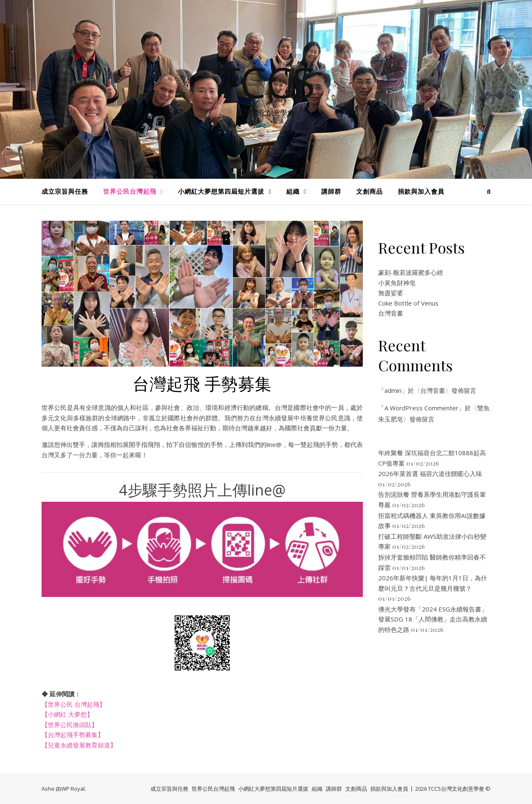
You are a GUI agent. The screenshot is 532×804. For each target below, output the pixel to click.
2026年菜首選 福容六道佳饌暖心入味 (430, 474)
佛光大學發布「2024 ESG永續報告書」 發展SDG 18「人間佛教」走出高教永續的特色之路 (433, 619)
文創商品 (369, 191)
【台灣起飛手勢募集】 (73, 735)
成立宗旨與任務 (65, 191)
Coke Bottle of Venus (408, 303)
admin (393, 390)
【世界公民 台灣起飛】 (74, 704)
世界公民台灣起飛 (130, 191)
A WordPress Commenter (421, 408)
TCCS (266, 82)
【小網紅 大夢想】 (67, 714)
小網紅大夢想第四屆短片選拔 (221, 191)
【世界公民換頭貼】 (70, 725)
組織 (293, 191)
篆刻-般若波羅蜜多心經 (411, 272)
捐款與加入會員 (421, 191)
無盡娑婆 (391, 293)
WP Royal (73, 789)
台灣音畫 (391, 313)
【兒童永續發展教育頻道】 (79, 745)
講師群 (331, 191)
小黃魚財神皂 (397, 283)
